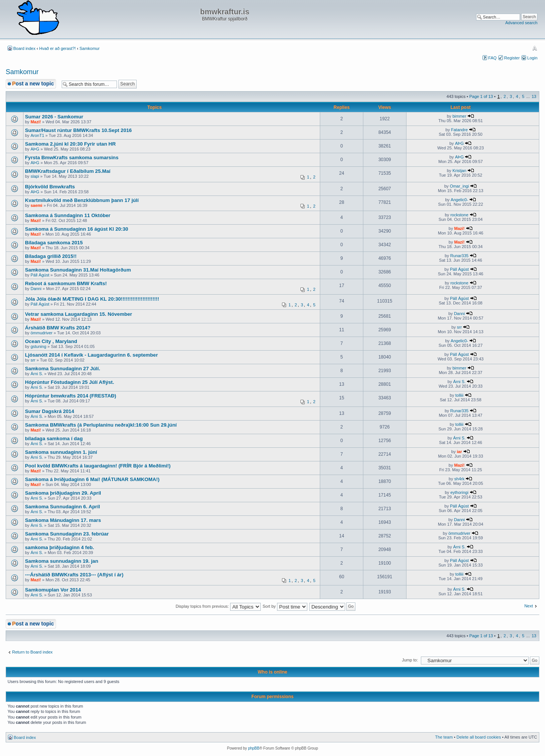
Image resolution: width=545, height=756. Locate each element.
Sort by (285, 606)
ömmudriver (42, 333)
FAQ (492, 58)
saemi (37, 205)
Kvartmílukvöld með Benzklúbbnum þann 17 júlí (82, 200)
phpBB (254, 748)
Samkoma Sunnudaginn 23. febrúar (67, 534)
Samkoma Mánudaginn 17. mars (63, 520)
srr (459, 327)
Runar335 (459, 256)
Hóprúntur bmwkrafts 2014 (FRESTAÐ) (71, 396)
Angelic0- (459, 200)
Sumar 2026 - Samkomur (54, 117)
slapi (35, 176)
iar (459, 452)
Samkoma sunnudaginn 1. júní (61, 452)
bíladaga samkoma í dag (54, 439)
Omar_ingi (459, 186)
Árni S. (37, 374)
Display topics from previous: (218, 606)
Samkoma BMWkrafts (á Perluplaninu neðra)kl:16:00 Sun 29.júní (101, 425)
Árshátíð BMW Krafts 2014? (58, 328)
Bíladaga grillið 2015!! (51, 256)
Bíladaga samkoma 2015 (54, 243)
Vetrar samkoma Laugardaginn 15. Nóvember (79, 314)
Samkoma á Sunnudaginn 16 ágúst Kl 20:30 (77, 229)
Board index (24, 48)
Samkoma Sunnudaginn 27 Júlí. (63, 369)
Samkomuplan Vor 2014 (53, 590)
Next (529, 606)
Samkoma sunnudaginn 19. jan (62, 561)
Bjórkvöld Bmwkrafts (50, 187)
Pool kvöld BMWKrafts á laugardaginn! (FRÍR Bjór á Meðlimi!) (98, 466)
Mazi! (36, 122)
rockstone (459, 215)
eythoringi (459, 492)
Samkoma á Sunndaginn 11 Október (68, 215)
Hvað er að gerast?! (58, 48)
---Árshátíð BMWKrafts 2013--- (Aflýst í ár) (74, 575)
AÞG (35, 149)
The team (444, 737)
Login (532, 58)
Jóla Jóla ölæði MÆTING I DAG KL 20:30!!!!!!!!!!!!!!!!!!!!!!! (92, 299)
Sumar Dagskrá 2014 (50, 411)
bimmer (459, 116)
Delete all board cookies (479, 737)
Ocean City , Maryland (51, 341)
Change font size (535, 48)
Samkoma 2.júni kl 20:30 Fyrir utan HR (70, 144)
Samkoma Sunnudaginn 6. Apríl (62, 507)
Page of (481, 96)
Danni (36, 289)
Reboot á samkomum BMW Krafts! (66, 283)
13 (534, 96)
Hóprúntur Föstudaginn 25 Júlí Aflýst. (69, 382)
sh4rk (459, 479)
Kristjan (459, 171)
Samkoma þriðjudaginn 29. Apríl (63, 493)
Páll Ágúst (40, 275)
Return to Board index (32, 652)
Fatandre (459, 130)
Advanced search (521, 23)
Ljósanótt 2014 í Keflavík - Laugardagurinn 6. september (91, 355)
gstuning (39, 346)
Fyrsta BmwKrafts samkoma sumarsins (72, 158)
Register (512, 58)
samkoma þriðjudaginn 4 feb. (59, 547)
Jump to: (410, 660)
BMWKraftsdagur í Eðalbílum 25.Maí (68, 171)
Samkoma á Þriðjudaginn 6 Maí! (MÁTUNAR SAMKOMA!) (92, 479)
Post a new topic (33, 84)
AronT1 (37, 135)
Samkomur (90, 48)
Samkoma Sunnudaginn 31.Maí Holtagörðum (78, 270)
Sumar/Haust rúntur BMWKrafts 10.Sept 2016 (78, 130)
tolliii (459, 395)
